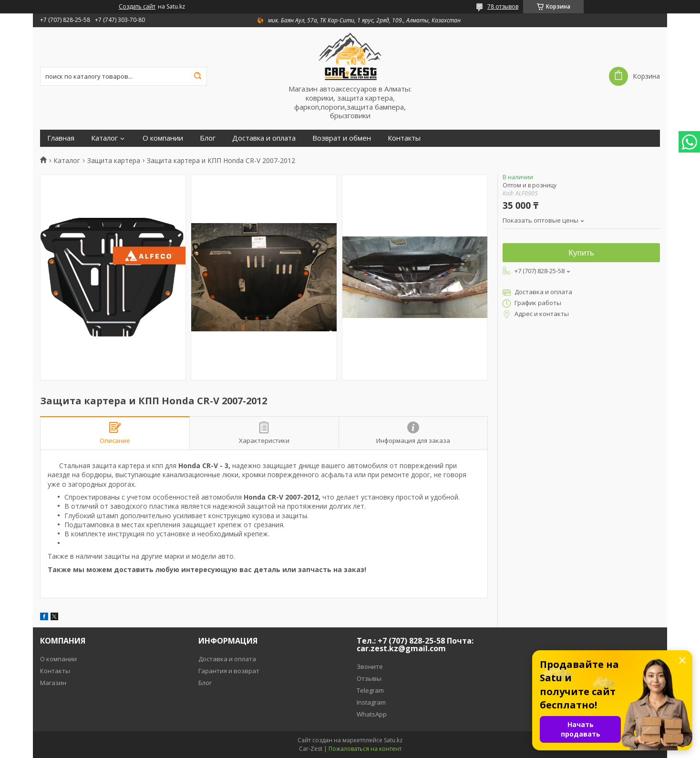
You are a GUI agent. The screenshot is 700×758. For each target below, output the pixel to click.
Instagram (371, 702)
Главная (61, 138)
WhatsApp (372, 714)
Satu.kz (393, 740)
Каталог (104, 138)
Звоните (370, 666)
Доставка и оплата (264, 138)
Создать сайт (137, 7)
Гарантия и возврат (229, 671)
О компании (163, 138)
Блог (208, 138)
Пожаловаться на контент (365, 749)
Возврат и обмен (342, 138)
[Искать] (197, 76)
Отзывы (369, 678)
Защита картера (114, 161)
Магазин (53, 683)
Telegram (370, 690)
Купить (581, 253)
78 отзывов (503, 6)
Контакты (404, 138)
